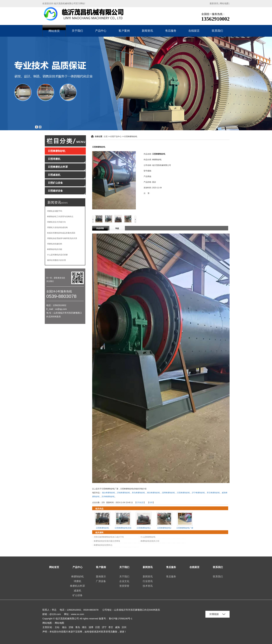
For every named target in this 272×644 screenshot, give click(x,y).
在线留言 (194, 31)
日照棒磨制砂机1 (144, 528)
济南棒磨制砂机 (124, 493)
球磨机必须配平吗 (55, 211)
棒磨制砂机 (78, 577)
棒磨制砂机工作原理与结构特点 (60, 217)
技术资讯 (148, 586)
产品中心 (101, 31)
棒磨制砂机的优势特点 (103, 545)
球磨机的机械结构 (55, 244)
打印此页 (140, 503)
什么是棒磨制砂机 (148, 537)
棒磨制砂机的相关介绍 (150, 541)
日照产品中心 (116, 137)
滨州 (124, 627)
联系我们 (217, 31)
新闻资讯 (147, 31)
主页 (106, 137)
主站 (57, 627)
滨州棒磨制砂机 (108, 497)
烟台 (64, 627)
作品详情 (100, 228)
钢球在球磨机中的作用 (56, 260)
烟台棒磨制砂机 (109, 493)
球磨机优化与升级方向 (56, 222)
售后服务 (171, 31)
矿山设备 (78, 595)
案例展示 (101, 577)
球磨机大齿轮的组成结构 (57, 227)
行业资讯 (148, 581)
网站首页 (54, 31)
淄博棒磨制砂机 (168, 493)
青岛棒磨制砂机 (138, 493)
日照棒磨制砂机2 (164, 528)
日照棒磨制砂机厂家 (185, 528)
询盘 (117, 228)
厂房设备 (101, 581)
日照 (97, 627)
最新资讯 (214, 4)
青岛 (78, 627)
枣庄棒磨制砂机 (213, 493)
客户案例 (124, 31)
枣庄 (111, 627)
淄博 (91, 627)
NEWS (64, 203)
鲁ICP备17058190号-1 (121, 618)
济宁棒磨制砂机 (198, 493)
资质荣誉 (124, 586)
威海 (117, 627)
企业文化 (124, 581)
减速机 (78, 591)
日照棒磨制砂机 (131, 137)
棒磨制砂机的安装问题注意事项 (107, 541)
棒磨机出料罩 (78, 586)
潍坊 (84, 627)
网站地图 (224, 4)
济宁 (104, 627)
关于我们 (77, 31)
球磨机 (78, 581)
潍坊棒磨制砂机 (153, 493)
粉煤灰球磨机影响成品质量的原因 (61, 233)
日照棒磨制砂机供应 (123, 528)
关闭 (151, 503)
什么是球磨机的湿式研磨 (57, 255)
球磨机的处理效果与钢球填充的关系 (62, 238)
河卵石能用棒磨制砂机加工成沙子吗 (109, 537)
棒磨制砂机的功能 (55, 249)
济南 (71, 627)
